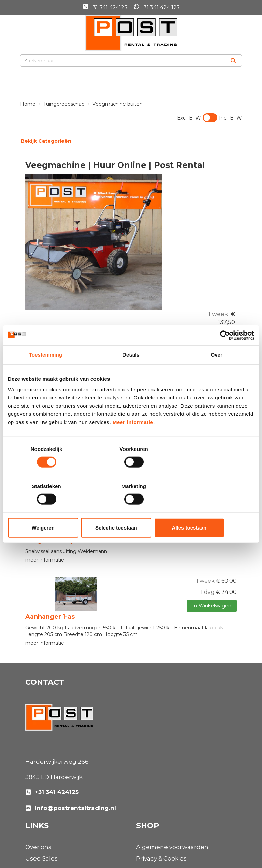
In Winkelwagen (210, 233)
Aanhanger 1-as (50, 551)
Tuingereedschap (64, 104)
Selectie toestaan (131, 509)
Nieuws (147, 672)
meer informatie (45, 577)
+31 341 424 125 (157, 7)
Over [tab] (216, 373)
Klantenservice (158, 780)
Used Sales (152, 649)
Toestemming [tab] (46, 373)
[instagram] (63, 837)
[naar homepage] (131, 33)
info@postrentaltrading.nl (71, 742)
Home (28, 104)
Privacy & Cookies (50, 792)
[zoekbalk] (123, 61)
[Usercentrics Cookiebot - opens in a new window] (224, 354)
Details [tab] (131, 373)
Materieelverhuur (162, 660)
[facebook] (33, 837)
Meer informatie (133, 441)
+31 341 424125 (105, 7)
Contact (148, 792)
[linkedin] (48, 837)
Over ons (149, 637)
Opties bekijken (218, 245)
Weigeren (48, 509)
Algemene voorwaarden (61, 780)
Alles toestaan (214, 509)
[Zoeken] (233, 61)
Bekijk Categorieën (128, 141)
